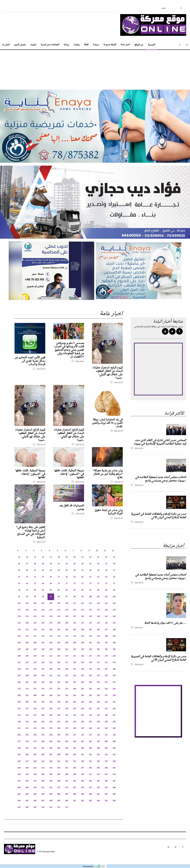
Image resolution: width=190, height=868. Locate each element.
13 (19, 557)
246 (114, 669)
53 (27, 577)
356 (59, 728)
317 (59, 709)
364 (19, 735)
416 (19, 761)
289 (43, 695)
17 (51, 557)
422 (67, 761)
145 (35, 623)
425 (90, 761)
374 (98, 735)
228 (75, 663)
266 (67, 682)
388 (106, 742)
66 (27, 584)
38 (114, 564)
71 (67, 584)
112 (82, 603)
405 (35, 755)
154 (106, 623)
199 (51, 649)
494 (19, 801)
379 (35, 742)
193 (106, 643)
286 (19, 695)
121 (51, 610)
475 (75, 788)
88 (98, 590)
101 (98, 597)
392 (35, 748)
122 (59, 610)
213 (59, 656)
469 (27, 788)
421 (59, 761)
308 (90, 702)
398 (83, 748)
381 (51, 742)
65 (19, 584)
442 (19, 774)
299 (19, 702)
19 (67, 557)
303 (51, 702)
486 (59, 794)
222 (27, 663)
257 (98, 676)
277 (51, 689)
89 (106, 590)
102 (106, 597)
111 (74, 603)
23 (98, 557)
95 (51, 597)
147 (51, 623)
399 (90, 748)
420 (51, 761)
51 (114, 570)
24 (106, 557)
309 (98, 702)
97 (67, 597)
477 (90, 788)
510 (43, 807)
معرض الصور (20, 45)
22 (90, 557)
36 (98, 564)
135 (59, 616)
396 (67, 748)
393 (43, 748)
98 (75, 597)
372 (83, 735)
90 (114, 590)
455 (19, 781)
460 (59, 781)
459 (51, 781)
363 (114, 728)
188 (67, 643)
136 (67, 616)
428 (114, 761)
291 (59, 695)
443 (27, 774)
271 (106, 682)
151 (83, 623)
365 (27, 735)
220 (114, 656)
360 (90, 728)
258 (106, 676)
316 (51, 709)
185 (43, 643)
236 (35, 669)
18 (59, 557)
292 (67, 695)
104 (19, 603)
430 (27, 768)
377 (19, 742)
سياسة (96, 45)
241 (75, 669)
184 (35, 643)
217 (90, 656)
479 (106, 788)
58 (67, 577)
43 (51, 570)
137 (75, 616)
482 (27, 794)
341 (43, 722)
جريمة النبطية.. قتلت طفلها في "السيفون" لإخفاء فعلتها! (30, 474)
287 (27, 695)
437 (83, 768)
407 (51, 755)
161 (59, 630)
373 (90, 735)
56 (51, 577)
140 (98, 616)
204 (90, 649)
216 (83, 656)
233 (114, 663)
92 (27, 597)
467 (114, 781)
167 (106, 630)
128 (106, 610)
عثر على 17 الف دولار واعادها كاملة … (165, 623)
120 (43, 610)
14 (27, 557)
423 (75, 761)
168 (114, 630)
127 (98, 610)
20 (75, 557)
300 (27, 702)
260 (19, 682)
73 (82, 584)
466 (106, 781)
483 (35, 794)
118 (27, 610)
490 (90, 794)
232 (106, 663)
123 (67, 610)
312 (19, 709)
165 (90, 630)
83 (59, 590)
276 (43, 689)
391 (27, 748)
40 (27, 570)
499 (59, 801)
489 (83, 794)
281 (83, 689)
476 (83, 788)
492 (106, 794)
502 (83, 801)
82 (51, 590)
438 (90, 768)
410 (75, 755)
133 (43, 616)
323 (106, 709)
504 (98, 801)
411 (82, 755)
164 (83, 630)
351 (19, 728)
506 (114, 801)
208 (19, 656)
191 (90, 643)
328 (43, 715)
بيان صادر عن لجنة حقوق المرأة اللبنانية (109, 512)
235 (27, 669)
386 (90, 742)
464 (90, 781)
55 (43, 577)
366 (35, 735)
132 (35, 616)
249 (35, 676)
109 (59, 603)
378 (27, 742)
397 (75, 748)
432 (43, 768)
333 (83, 715)
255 (83, 676)
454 (114, 774)
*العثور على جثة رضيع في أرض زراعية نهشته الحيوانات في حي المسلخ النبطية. (31, 532)
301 (35, 702)
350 (114, 722)
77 (114, 584)
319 (75, 709)
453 (106, 774)
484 (43, 794)
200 (59, 649)
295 (90, 695)
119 (35, 610)
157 (27, 630)
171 (35, 636)
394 (51, 748)
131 (27, 616)
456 (27, 781)
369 (59, 735)
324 (114, 709)
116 (114, 603)
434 (59, 768)
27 (27, 564)
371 (75, 735)
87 (90, 590)
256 (90, 676)
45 (67, 570)
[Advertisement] (95, 68)
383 (67, 742)
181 (114, 636)
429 (19, 768)
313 (27, 709)
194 (114, 643)
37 (106, 564)
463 (83, 781)
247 (19, 676)
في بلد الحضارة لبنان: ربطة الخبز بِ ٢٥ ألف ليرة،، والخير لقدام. (107, 423)
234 (19, 669)
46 (75, 570)
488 (75, 794)
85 (75, 590)
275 (35, 689)
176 (75, 636)
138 (83, 616)
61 (90, 577)
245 (106, 669)
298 (114, 695)
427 (106, 761)
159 (43, 630)
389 (114, 742)
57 (59, 577)
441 (114, 768)
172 (43, 636)
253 (67, 676)
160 (51, 630)
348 (98, 722)
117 (19, 610)
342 (51, 722)
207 (114, 649)
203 (83, 649)
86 (82, 590)
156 (19, 630)
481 (19, 794)
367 (43, 735)
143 (19, 623)
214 (67, 656)
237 (43, 669)
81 (43, 590)
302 (43, 702)
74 (90, 584)
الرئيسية (151, 45)
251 (51, 676)
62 (98, 577)
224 (43, 663)
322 (98, 709)
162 (67, 630)
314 (35, 709)
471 (43, 788)
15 (35, 557)
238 (51, 669)
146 (43, 623)
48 (90, 570)
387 (98, 742)
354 (43, 728)
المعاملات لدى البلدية (50, 45)
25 (114, 557)
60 (82, 577)
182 (19, 643)
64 (114, 577)
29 (43, 564)
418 (35, 761)
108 (51, 603)
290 (51, 695)
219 (106, 656)
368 (51, 735)
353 (35, 728)
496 (35, 801)
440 (106, 768)
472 (51, 788)
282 (90, 689)
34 (82, 564)
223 (35, 663)
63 (106, 577)
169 (19, 636)
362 (106, 728)
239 (59, 669)
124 (75, 610)
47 (82, 570)
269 (90, 682)
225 (51, 663)
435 (67, 768)
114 (98, 603)
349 (106, 722)
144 (27, 623)
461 (67, 781)
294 (83, 695)
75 (98, 584)
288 (35, 695)
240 (67, 669)
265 (59, 682)
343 (59, 722)
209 (27, 656)
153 (98, 623)
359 (83, 728)
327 (35, 715)
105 (27, 603)
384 (75, 742)
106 (35, 603)
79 (27, 590)
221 (19, 663)
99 (82, 597)
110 (67, 603)
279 (67, 689)
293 (75, 695)
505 (106, 801)
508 (27, 807)
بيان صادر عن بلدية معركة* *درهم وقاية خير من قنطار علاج (108, 474)
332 (75, 715)
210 (35, 656)
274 (27, 689)
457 (35, 781)
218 (98, 656)
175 (67, 636)
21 (82, 557)
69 (51, 584)
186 (51, 643)
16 (43, 557)
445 (43, 774)
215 (75, 656)
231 (98, 663)
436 (75, 768)
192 (98, 643)
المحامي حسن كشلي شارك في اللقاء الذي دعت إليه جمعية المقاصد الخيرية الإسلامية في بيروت (160, 442)
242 (83, 669)
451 (90, 774)
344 (67, 722)
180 (106, 636)
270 (98, 682)
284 (106, 689)
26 (19, 564)
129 (114, 610)
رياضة (66, 45)
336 (106, 715)
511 (51, 807)
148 (59, 623)
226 (59, 663)
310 (106, 702)
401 (106, 748)
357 (67, 728)
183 (27, 643)
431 (35, 768)
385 (83, 742)
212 (51, 656)
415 (114, 755)
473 (59, 788)
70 (59, 584)
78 (19, 590)
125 (83, 610)
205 (98, 649)
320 (83, 709)
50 (106, 570)
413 (98, 755)
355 (51, 728)
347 (90, 722)
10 (97, 551)
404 (27, 755)
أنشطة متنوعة (110, 45)
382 (59, 742)
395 (59, 748)
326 (27, 715)
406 (43, 755)
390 (19, 748)
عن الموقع (139, 45)
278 (59, 689)
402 (114, 748)
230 (90, 663)
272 (114, 682)
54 (35, 577)
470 (35, 788)
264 (51, 682)
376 (114, 735)
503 (90, 801)
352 (27, 728)
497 (43, 801)
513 (67, 807)
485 (51, 794)
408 (59, 755)
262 (35, 682)
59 (75, 577)
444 (35, 774)
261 (27, 682)
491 (98, 794)
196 (27, 649)
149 (67, 623)
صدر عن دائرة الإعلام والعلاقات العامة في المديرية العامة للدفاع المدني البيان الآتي (158, 516)
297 (106, 695)
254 (75, 676)
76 (106, 584)
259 (114, 676)
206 (106, 649)
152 (90, 623)
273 (19, 689)
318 (67, 709)
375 (106, 735)
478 (98, 788)
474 (67, 788)
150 (75, 623)
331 (67, 715)
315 (43, 709)
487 (67, 794)
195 (19, 649)
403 (19, 755)
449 (75, 774)
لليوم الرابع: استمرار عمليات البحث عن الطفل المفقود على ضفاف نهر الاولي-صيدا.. (108, 373)
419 (43, 761)
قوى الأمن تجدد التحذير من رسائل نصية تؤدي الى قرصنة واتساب (30, 361)
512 (59, 807)
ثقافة (86, 45)
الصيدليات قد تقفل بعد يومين (72, 507)
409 (67, 755)
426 (98, 761)
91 (19, 597)
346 (83, 722)
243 (90, 669)
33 (75, 564)
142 (114, 616)
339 (27, 722)
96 (59, 597)
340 (35, 722)
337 (114, 715)
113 (90, 603)
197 (35, 649)
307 (83, 702)
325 (19, 715)
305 (67, 702)
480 (114, 788)
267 (75, 682)
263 (43, 682)
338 (19, 722)
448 (67, 774)
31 (59, 564)
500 (67, 801)
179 (98, 636)
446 (51, 774)
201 (67, 649)
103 (114, 597)
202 (75, 649)
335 (98, 715)
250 (43, 676)
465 (98, 781)
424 (83, 761)
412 (90, 755)
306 (75, 702)
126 (90, 610)
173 (51, 636)
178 (90, 636)
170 (27, 636)
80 (35, 590)
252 (59, 676)
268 (83, 682)
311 (114, 702)
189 (75, 643)
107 (43, 603)
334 (90, 715)
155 (114, 623)
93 (35, 597)
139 (90, 616)
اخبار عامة (125, 45)
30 (51, 564)
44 (59, 570)
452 (98, 774)
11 (105, 551)
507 (19, 807)
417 (27, 761)
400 (98, 748)
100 (90, 597)
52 (19, 577)
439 (98, 768)
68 (43, 584)
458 (43, 781)
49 (98, 570)
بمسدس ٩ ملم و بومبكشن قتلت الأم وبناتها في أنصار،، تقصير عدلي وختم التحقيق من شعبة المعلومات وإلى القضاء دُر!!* (69, 350)
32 (67, 564)
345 (75, 722)
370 (67, 735)
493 (114, 794)
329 (51, 715)
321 (90, 709)
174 (59, 636)
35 (90, 564)
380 (43, 742)
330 (59, 715)
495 (27, 801)
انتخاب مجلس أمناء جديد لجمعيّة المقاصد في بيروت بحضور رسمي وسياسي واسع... (161, 479)
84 (67, 590)
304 (59, 702)
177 (83, 636)
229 (83, 663)
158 (35, 630)
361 (98, 728)
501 (75, 801)
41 (35, 570)
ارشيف (33, 45)
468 (19, 788)
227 (67, 663)
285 (114, 689)
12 (113, 551)
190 (83, 643)
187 (59, 643)
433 (51, 768)
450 (83, 774)
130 (19, 616)
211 (43, 656)
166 (98, 630)
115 (106, 603)
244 (98, 669)
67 (35, 584)
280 (75, 689)
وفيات (77, 45)
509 (35, 807)
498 (51, 801)
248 (27, 676)
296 (98, 695)
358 (75, 728)
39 (19, 570)
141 (106, 616)
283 (98, 689)
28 (35, 564)
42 (43, 570)
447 (59, 774)
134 (51, 616)
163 (75, 630)
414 (106, 755)
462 (75, 781)
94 (43, 597)
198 (43, 649)
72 (75, 584)
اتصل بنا (6, 45)
